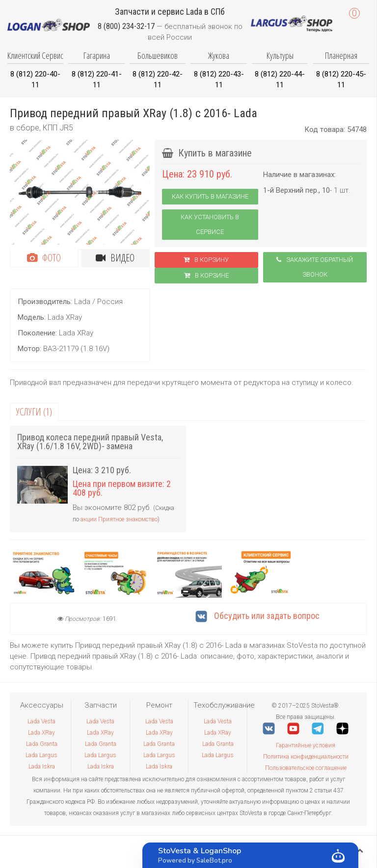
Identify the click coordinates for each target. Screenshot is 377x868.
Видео (115, 258)
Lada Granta (42, 744)
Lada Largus (41, 755)
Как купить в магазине (210, 196)
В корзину (206, 260)
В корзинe (206, 275)
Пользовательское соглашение (306, 768)
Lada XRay (41, 733)
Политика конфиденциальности (306, 757)
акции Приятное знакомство (119, 519)
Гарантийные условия (306, 745)
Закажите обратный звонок (315, 267)
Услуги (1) (34, 412)
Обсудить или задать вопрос (257, 616)
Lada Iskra (42, 766)
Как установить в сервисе (210, 224)
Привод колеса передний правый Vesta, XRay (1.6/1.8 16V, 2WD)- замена (90, 442)
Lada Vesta (41, 721)
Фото (44, 258)
